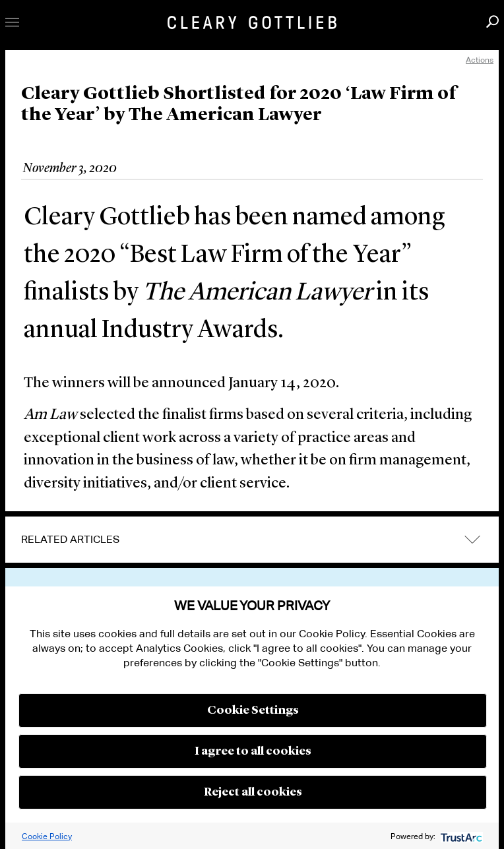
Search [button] (492, 21)
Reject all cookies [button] (253, 792)
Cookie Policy (47, 836)
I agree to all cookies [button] (253, 751)
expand (472, 540)
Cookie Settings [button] (253, 710)
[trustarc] (460, 836)
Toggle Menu (12, 22)
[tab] (252, 540)
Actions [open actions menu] (480, 60)
